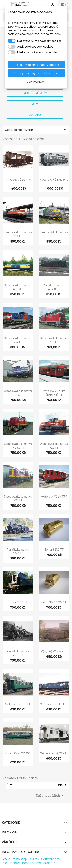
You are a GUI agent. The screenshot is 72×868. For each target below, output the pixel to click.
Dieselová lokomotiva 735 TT (54, 340)
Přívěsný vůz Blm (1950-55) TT (54, 393)
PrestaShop (19, 859)
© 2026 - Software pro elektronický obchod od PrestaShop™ (31, 861)
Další (62, 785)
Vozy (35, 104)
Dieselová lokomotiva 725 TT (18, 498)
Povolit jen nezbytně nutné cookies (36, 73)
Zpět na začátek (50, 796)
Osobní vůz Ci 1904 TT (18, 755)
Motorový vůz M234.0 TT (54, 181)
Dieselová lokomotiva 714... (18, 393)
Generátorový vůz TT (54, 753)
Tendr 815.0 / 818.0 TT (54, 602)
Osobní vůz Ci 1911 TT (54, 704)
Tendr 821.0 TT (54, 549)
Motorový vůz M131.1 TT (54, 498)
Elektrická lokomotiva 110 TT (18, 234)
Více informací (36, 82)
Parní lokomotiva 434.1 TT (18, 551)
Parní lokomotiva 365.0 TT (18, 653)
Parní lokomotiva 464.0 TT (54, 287)
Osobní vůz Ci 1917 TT (18, 704)
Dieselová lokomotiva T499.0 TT (18, 287)
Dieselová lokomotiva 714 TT (18, 340)
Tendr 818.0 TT (18, 602)
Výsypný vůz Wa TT (54, 651)
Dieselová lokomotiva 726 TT (54, 446)
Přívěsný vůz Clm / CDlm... (18, 181)
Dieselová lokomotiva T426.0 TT (18, 446)
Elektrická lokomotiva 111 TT (54, 234)
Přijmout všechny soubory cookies (36, 65)
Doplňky (35, 115)
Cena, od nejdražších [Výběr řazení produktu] (36, 130)
